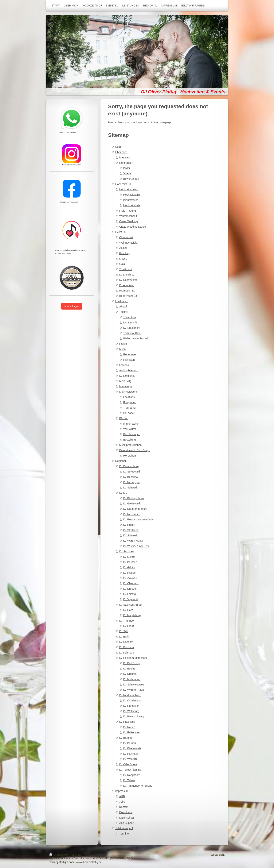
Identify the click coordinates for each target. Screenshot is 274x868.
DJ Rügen (129, 525)
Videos (127, 173)
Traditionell (126, 269)
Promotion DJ (127, 291)
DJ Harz (128, 610)
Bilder (127, 168)
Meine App (126, 386)
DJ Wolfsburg (131, 711)
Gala (122, 264)
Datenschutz (127, 818)
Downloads (126, 812)
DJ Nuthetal (130, 674)
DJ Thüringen (127, 621)
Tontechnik (130, 317)
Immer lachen (131, 424)
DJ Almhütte (126, 285)
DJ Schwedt (130, 488)
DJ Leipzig (129, 594)
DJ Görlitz (129, 567)
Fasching (125, 253)
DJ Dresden (130, 589)
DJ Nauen (129, 727)
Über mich (121, 152)
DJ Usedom (126, 642)
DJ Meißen (130, 557)
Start (118, 147)
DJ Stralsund (131, 530)
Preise (123, 344)
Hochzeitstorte (132, 205)
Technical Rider (132, 333)
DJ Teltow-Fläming (130, 770)
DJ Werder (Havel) (134, 690)
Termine (124, 834)
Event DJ (121, 232)
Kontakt (124, 807)
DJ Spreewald (132, 472)
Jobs (122, 802)
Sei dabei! (129, 413)
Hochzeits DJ (123, 184)
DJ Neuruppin (131, 482)
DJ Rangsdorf (131, 775)
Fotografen (130, 402)
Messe (123, 259)
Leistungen (122, 301)
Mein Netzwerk (128, 392)
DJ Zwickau (130, 578)
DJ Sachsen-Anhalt (131, 605)
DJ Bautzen (130, 562)
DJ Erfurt (129, 626)
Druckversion (60, 855)
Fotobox (124, 365)
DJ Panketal (130, 754)
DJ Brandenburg (129, 466)
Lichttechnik (130, 322)
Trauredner (130, 408)
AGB (122, 796)
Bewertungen (131, 179)
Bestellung (129, 440)
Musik (123, 349)
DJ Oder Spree (128, 764)
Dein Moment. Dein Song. (135, 450)
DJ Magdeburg (132, 615)
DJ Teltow (129, 780)
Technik (124, 312)
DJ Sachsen (126, 551)
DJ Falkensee (131, 732)
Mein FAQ (125, 381)
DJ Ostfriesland (132, 700)
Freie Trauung (128, 211)
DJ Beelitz (129, 669)
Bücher (123, 418)
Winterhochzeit (128, 216)
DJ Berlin (125, 637)
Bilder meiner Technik (136, 338)
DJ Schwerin (131, 535)
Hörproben (130, 456)
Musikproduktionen (131, 445)
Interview (125, 157)
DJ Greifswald (132, 503)
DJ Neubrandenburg (135, 509)
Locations (129, 397)
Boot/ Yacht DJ (128, 296)
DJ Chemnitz (131, 583)
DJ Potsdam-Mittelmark (133, 658)
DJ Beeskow (131, 477)
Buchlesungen (132, 434)
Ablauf (123, 307)
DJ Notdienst (127, 376)
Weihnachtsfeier (129, 243)
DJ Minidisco (127, 275)
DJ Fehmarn (127, 653)
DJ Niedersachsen (130, 695)
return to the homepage (157, 122)
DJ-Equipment (132, 328)
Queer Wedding (129, 221)
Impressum (122, 791)
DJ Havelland (127, 722)
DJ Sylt (123, 631)
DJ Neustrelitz (132, 514)
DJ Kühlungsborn (133, 498)
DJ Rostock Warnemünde (138, 519)
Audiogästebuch (129, 370)
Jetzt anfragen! (124, 828)
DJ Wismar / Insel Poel (137, 546)
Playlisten (129, 360)
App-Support (127, 823)
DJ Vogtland (131, 599)
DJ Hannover (131, 706)
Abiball (123, 248)
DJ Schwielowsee (134, 685)
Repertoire (129, 354)
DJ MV (123, 493)
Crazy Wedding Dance (133, 227)
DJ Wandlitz (130, 759)
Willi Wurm (130, 429)
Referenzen (126, 163)
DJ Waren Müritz (133, 541)
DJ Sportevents (128, 280)
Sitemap (76, 855)
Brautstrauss (131, 200)
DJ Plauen (129, 573)
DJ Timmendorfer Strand (138, 786)
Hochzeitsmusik (129, 189)
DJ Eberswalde (132, 748)
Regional (121, 461)
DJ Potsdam (127, 647)
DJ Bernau (130, 743)
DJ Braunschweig (134, 716)
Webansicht (218, 855)
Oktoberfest (126, 237)
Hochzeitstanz (132, 195)
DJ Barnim (125, 738)
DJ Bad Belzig (132, 663)
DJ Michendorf (132, 679)
